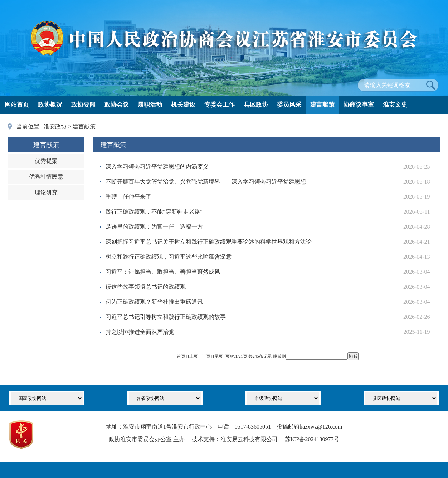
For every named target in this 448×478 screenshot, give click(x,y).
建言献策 (322, 105)
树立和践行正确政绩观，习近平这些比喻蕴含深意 (169, 257)
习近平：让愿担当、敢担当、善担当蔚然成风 (163, 272)
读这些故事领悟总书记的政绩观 (146, 287)
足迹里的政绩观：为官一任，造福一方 (154, 227)
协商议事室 (359, 105)
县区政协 (256, 105)
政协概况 (50, 105)
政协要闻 (83, 105)
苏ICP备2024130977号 (312, 439)
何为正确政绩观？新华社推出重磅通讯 (154, 302)
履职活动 (150, 105)
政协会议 (117, 105)
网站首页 (17, 105)
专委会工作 (220, 105)
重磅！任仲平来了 (128, 197)
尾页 (219, 356)
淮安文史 (395, 105)
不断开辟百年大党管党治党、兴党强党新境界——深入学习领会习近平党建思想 (206, 182)
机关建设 (183, 105)
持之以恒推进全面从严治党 (140, 332)
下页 (206, 356)
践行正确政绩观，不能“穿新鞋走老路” (154, 212)
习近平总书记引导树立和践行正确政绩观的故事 (166, 317)
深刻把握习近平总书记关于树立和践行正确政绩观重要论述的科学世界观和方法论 (209, 242)
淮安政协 (55, 126)
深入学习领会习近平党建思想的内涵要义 (157, 167)
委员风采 (289, 105)
